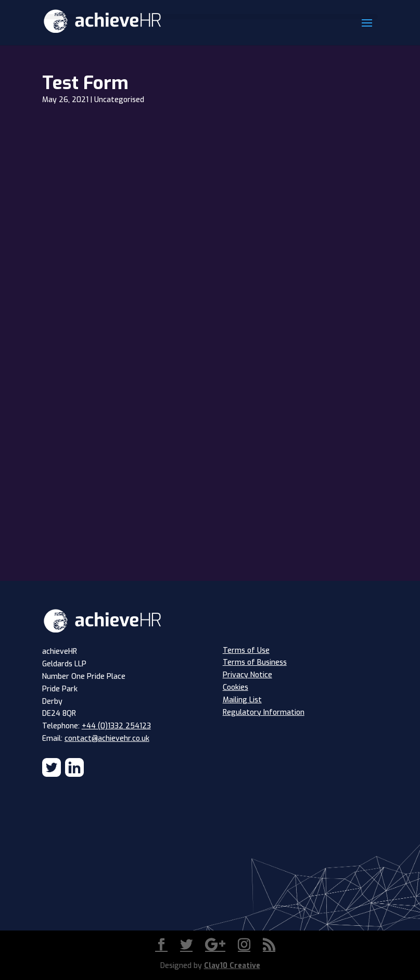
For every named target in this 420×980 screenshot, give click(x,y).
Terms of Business (255, 662)
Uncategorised (119, 100)
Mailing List (242, 700)
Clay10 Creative (232, 966)
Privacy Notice (247, 675)
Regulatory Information (264, 712)
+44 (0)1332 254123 (116, 726)
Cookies (236, 687)
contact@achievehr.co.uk (107, 739)
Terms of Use (246, 650)
